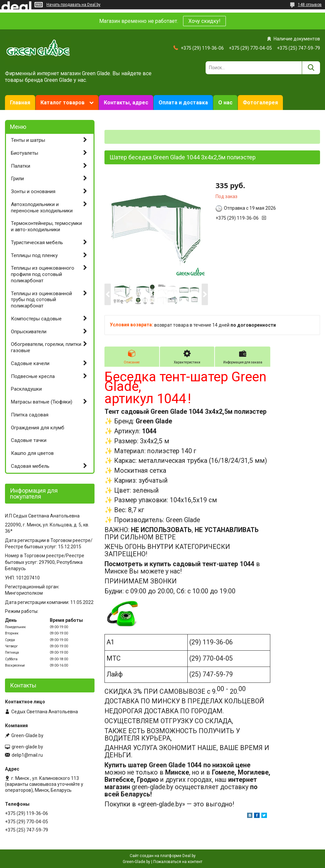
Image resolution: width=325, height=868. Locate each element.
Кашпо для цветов (32, 453)
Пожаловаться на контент (178, 862)
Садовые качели (30, 363)
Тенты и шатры (28, 140)
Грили (17, 179)
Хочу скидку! (204, 21)
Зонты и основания (33, 191)
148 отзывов (310, 5)
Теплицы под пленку (34, 255)
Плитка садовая (30, 415)
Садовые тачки (29, 440)
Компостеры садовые (36, 319)
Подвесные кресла (33, 376)
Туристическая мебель (37, 243)
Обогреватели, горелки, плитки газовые (46, 347)
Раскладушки (26, 389)
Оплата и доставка (183, 103)
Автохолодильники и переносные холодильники (42, 208)
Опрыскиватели (29, 332)
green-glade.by (27, 747)
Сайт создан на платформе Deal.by (163, 856)
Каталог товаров (63, 103)
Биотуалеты (25, 153)
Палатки (21, 166)
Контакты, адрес (126, 103)
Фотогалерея (260, 103)
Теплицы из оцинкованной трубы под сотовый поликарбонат (41, 300)
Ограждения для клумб (38, 428)
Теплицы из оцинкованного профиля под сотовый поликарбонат (43, 274)
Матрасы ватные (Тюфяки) (42, 402)
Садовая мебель (30, 466)
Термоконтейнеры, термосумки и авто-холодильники (46, 226)
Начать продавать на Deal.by (73, 5)
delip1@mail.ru (27, 755)
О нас (225, 103)
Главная (20, 103)
